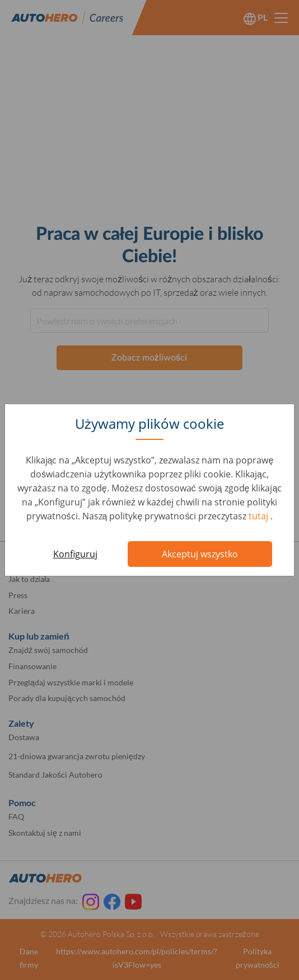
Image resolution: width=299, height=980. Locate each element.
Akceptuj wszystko (200, 554)
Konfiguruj (75, 554)
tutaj (260, 516)
